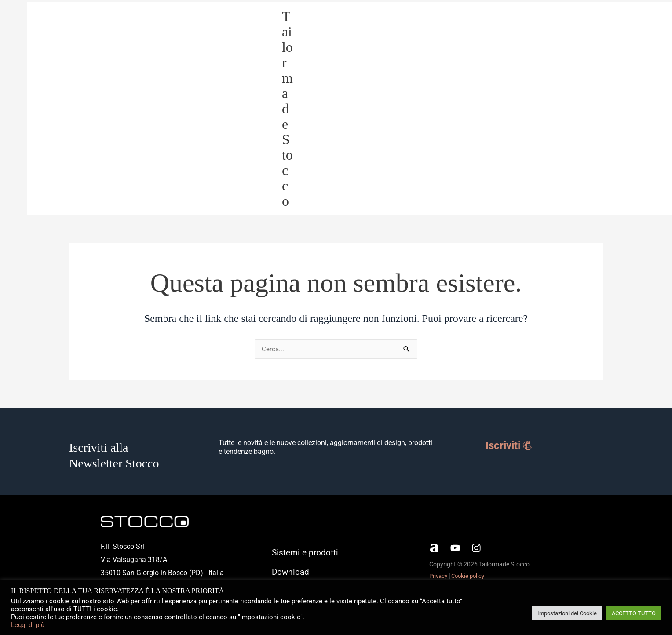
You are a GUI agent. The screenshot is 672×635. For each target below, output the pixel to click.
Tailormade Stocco (299, 109)
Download (634, 109)
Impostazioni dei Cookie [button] (567, 613)
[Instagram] (476, 550)
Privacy (439, 577)
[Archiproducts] (434, 550)
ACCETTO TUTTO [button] (634, 613)
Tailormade (586, 109)
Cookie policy (471, 577)
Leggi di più (28, 625)
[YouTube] (455, 550)
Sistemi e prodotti (526, 109)
